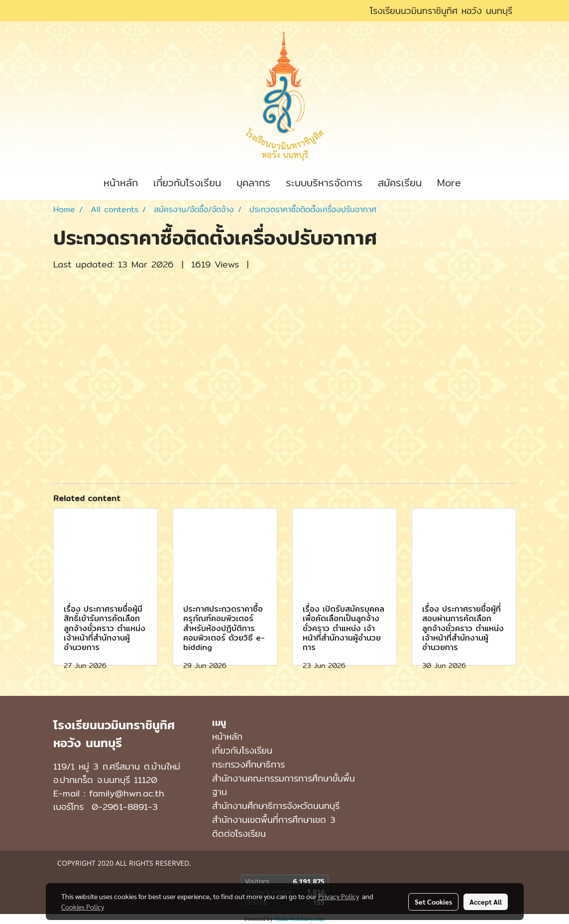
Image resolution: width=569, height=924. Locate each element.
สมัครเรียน (400, 183)
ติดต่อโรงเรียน (239, 834)
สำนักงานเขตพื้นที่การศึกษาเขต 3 (274, 820)
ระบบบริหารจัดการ (324, 183)
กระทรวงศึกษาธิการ (248, 764)
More (449, 183)
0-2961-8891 (120, 807)
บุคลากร (253, 183)
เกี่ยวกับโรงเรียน (187, 183)
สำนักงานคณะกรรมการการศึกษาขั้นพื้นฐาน (284, 785)
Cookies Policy (83, 907)
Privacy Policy (339, 896)
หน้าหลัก (121, 183)
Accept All (486, 902)
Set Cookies (433, 902)
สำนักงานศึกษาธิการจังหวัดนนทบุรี (276, 806)
